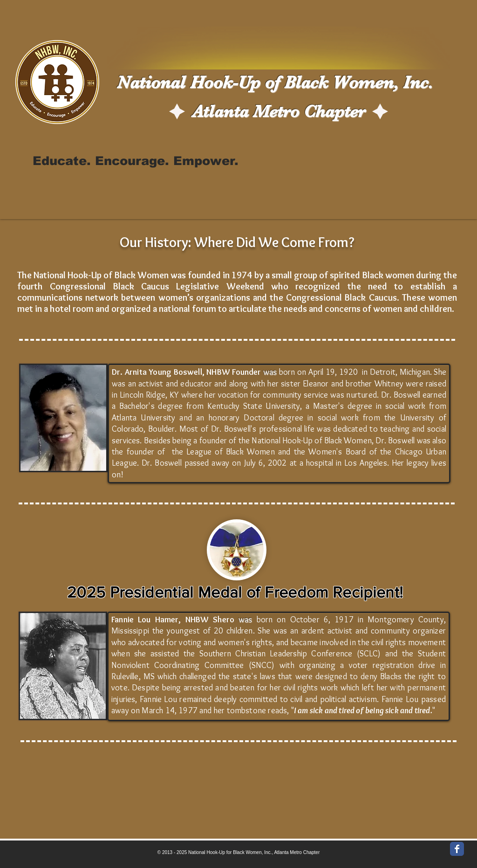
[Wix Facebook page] (457, 849)
